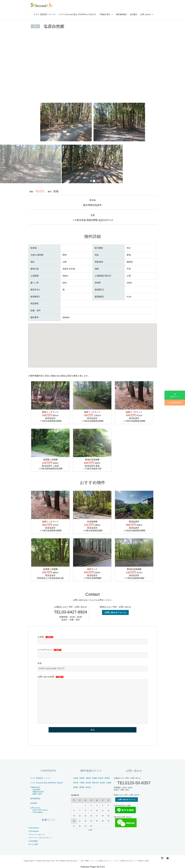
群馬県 (107, 778)
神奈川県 (95, 783)
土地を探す (37, 790)
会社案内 (133, 14)
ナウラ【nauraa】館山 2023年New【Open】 (78, 14)
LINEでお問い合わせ (40, 810)
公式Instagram (38, 812)
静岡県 (82, 787)
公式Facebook (34, 828)
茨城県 (94, 778)
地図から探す (37, 794)
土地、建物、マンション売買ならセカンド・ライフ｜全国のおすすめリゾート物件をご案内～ (115, 861)
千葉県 (82, 783)
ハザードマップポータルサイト (40, 838)
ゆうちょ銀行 (33, 844)
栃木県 (101, 778)
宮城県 (82, 778)
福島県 (88, 778)
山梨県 (109, 783)
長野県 (76, 787)
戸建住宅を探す (38, 792)
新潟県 (102, 783)
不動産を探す (105, 14)
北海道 (76, 778)
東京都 (88, 783)
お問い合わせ (146, 14)
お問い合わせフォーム (115, 612)
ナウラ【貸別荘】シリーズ (45, 14)
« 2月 (90, 830)
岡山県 (88, 787)
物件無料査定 (121, 14)
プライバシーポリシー (37, 835)
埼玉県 (76, 783)
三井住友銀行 (33, 841)
